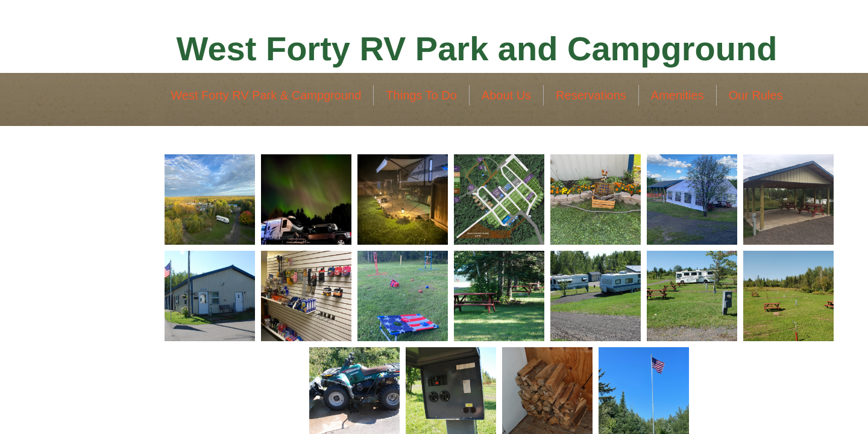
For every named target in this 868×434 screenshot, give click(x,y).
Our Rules (756, 95)
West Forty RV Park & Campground (266, 95)
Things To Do (421, 95)
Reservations (591, 95)
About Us (506, 95)
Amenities (678, 95)
